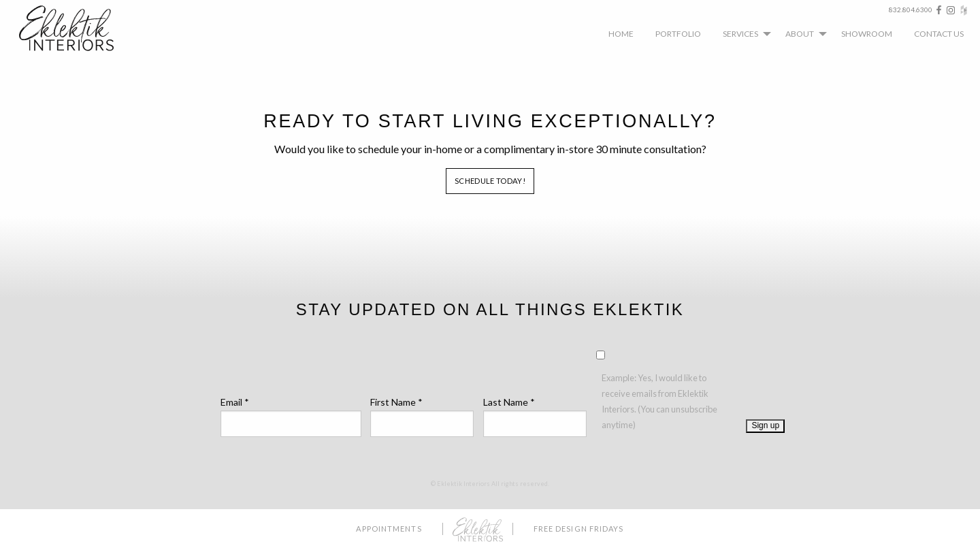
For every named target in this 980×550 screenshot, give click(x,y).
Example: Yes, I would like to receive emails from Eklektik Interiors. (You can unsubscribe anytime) (659, 401)
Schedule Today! (490, 181)
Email (235, 402)
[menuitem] (621, 33)
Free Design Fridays (579, 529)
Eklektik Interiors (77, 28)
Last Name (509, 402)
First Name (396, 402)
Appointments (389, 529)
